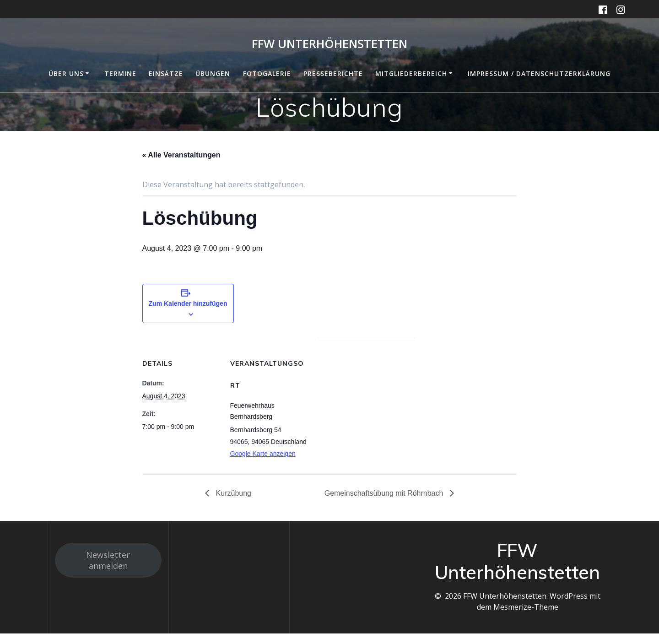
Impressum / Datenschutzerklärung (539, 73)
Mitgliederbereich (411, 73)
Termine (120, 73)
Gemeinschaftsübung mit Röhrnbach (385, 493)
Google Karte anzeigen (263, 454)
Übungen (213, 73)
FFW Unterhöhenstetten (329, 44)
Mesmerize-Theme (526, 607)
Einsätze (166, 73)
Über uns (66, 73)
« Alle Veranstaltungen (181, 155)
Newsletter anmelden (108, 560)
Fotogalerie (267, 73)
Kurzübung (232, 493)
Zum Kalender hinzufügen (188, 303)
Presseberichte (333, 73)
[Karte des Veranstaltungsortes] (366, 401)
